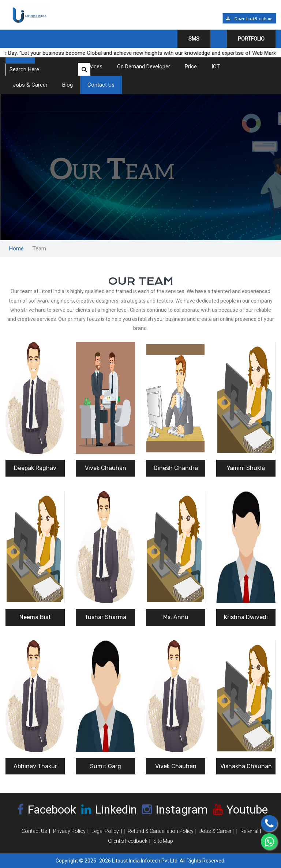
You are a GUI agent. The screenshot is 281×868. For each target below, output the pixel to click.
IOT (216, 67)
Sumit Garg (106, 766)
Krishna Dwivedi (246, 617)
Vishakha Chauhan (246, 766)
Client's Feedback (128, 841)
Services (92, 67)
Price (191, 67)
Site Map (163, 841)
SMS (194, 39)
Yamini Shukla (246, 468)
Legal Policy (105, 831)
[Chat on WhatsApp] (269, 842)
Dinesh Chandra (176, 468)
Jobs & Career (30, 85)
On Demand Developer (144, 67)
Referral (249, 831)
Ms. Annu (176, 617)
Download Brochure (249, 19)
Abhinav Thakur (35, 766)
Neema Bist (35, 617)
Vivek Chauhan (106, 468)
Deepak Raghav (35, 468)
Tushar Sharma (105, 617)
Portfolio (251, 39)
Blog (68, 85)
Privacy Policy (69, 831)
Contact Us (101, 85)
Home (16, 249)
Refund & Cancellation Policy (161, 831)
